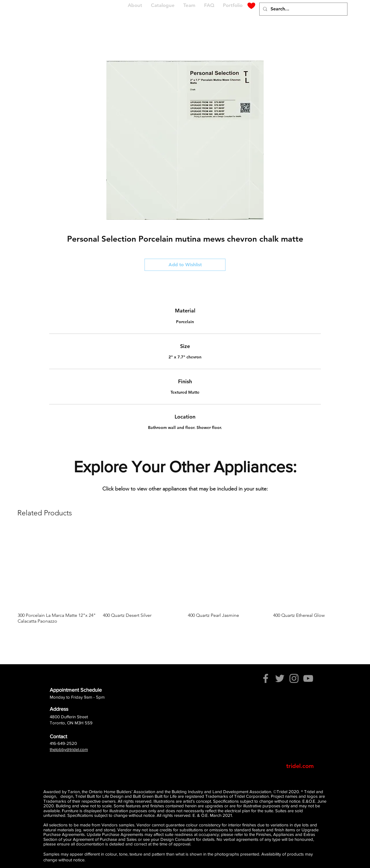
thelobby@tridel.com (69, 749)
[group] (185, 576)
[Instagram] (294, 678)
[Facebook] (266, 678)
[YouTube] (308, 678)
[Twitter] (280, 678)
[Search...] (303, 9)
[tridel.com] (300, 766)
